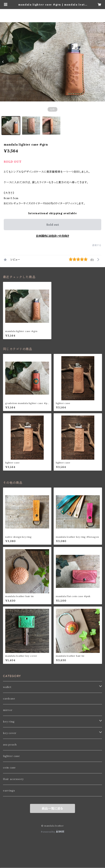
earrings (9, 791)
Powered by (52, 832)
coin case (9, 768)
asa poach (10, 745)
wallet (7, 687)
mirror (8, 710)
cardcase (9, 699)
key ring (9, 722)
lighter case (11, 756)
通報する (97, 245)
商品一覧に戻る (53, 808)
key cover (10, 733)
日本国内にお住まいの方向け (53, 236)
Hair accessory (13, 779)
